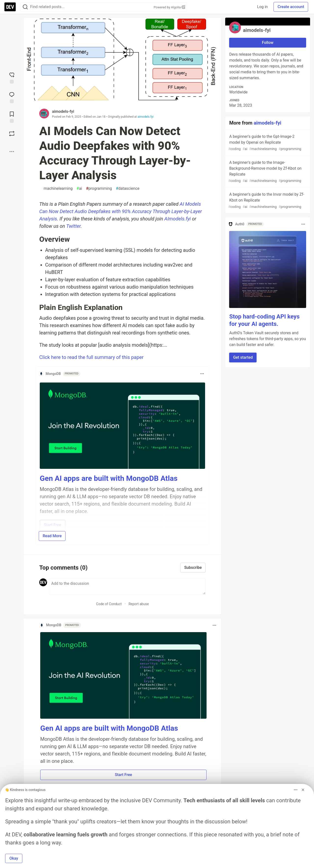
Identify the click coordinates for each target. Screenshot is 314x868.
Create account (291, 7)
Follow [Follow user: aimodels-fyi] (268, 43)
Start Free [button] (123, 775)
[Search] (25, 7)
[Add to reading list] (12, 117)
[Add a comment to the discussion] (127, 587)
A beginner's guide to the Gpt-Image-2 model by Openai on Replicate (267, 143)
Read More (52, 536)
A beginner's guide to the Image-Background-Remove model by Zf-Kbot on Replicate (267, 172)
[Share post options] (12, 152)
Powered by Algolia (169, 7)
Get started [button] (243, 357)
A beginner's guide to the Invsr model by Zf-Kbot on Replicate (267, 201)
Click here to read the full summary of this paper (91, 357)
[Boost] (12, 134)
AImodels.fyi (178, 219)
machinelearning (57, 189)
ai (79, 189)
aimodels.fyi (146, 117)
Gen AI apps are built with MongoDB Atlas (109, 478)
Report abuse (139, 604)
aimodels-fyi (63, 111)
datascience (128, 189)
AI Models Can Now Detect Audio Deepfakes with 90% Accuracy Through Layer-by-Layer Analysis (121, 211)
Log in (262, 7)
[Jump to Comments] (12, 97)
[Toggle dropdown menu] (202, 374)
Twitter (73, 226)
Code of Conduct (109, 604)
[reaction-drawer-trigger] (12, 77)
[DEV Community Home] (10, 7)
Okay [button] (14, 858)
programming (99, 189)
